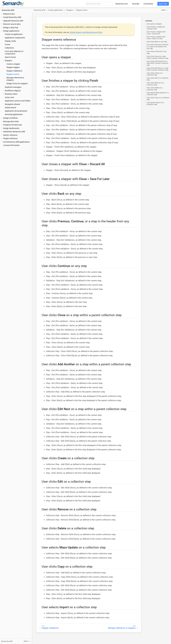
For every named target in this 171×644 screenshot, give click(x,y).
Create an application (14, 34)
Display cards (10, 41)
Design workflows (11, 118)
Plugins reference (10, 138)
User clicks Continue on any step (157, 52)
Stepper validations (14, 71)
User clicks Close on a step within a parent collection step (158, 57)
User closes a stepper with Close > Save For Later (156, 38)
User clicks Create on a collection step (155, 74)
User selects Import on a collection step (155, 104)
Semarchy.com (122, 4)
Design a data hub (11, 28)
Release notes (9, 14)
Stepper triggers (13, 67)
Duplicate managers (13, 87)
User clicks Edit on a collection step (158, 79)
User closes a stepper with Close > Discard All (156, 33)
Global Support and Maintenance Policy (86, 32)
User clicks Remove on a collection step (155, 84)
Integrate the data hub (12, 125)
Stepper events (13, 74)
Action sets (9, 97)
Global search (10, 108)
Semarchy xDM (8, 10)
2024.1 (164, 10)
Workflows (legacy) (13, 91)
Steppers (8, 61)
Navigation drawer (12, 104)
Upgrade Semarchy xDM (13, 21)
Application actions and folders (18, 101)
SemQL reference (10, 135)
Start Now (163, 4)
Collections (9, 48)
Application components (15, 38)
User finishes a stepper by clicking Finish (156, 28)
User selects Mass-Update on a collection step (158, 94)
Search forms (10, 57)
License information (11, 145)
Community (148, 4)
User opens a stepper (154, 24)
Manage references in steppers (122, 628)
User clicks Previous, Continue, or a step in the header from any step (158, 47)
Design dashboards (11, 128)
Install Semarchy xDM (12, 17)
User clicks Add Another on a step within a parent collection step (158, 63)
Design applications (11, 31)
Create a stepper (13, 64)
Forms (7, 44)
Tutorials (136, 4)
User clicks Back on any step (157, 42)
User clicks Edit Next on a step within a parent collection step (158, 69)
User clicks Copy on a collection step (158, 99)
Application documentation (16, 111)
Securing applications (14, 114)
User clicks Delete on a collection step (155, 89)
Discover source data (12, 24)
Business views (11, 94)
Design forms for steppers (17, 84)
